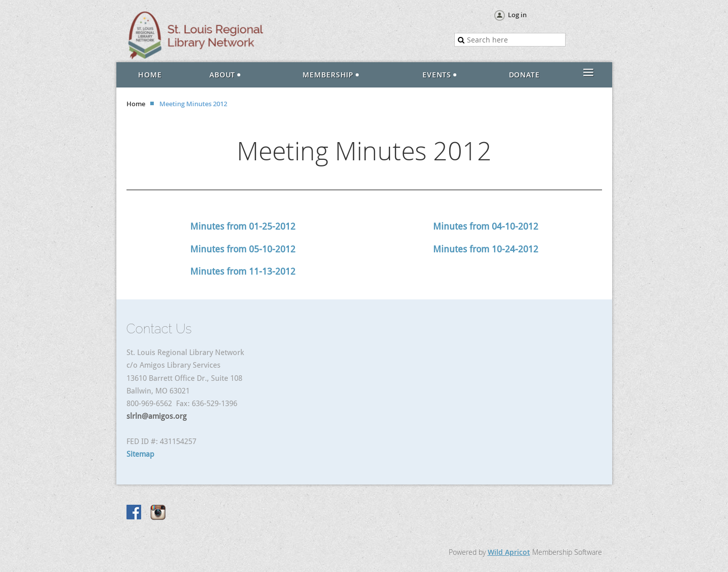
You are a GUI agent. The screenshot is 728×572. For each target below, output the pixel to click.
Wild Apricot (509, 552)
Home (136, 104)
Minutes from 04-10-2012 (486, 226)
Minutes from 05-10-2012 (243, 249)
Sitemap (140, 454)
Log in (517, 15)
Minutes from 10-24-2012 (486, 249)
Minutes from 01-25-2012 (243, 226)
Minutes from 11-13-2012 (243, 271)
